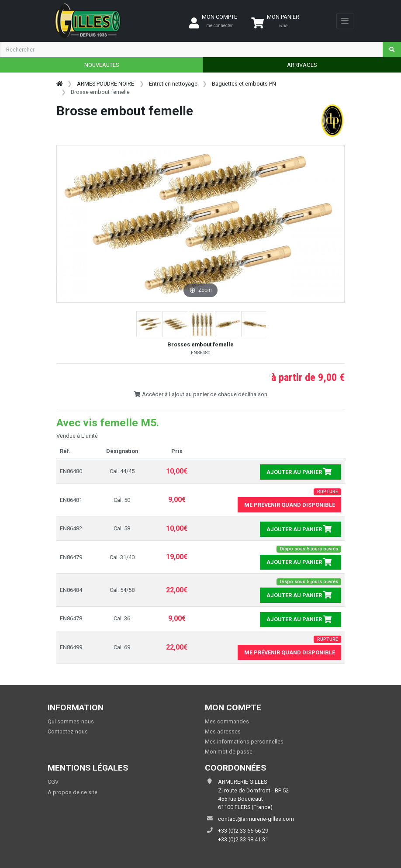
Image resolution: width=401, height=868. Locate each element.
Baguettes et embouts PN (244, 84)
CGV (53, 782)
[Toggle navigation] (345, 21)
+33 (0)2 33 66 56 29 (243, 831)
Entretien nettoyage (173, 84)
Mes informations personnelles (244, 742)
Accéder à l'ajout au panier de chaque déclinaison (200, 394)
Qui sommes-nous (71, 721)
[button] (149, 324)
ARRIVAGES (302, 65)
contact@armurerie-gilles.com (256, 819)
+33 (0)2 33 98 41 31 (243, 839)
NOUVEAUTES (102, 65)
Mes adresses (223, 731)
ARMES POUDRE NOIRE (105, 84)
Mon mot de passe (229, 752)
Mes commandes (227, 721)
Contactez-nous (68, 731)
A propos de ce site (73, 792)
